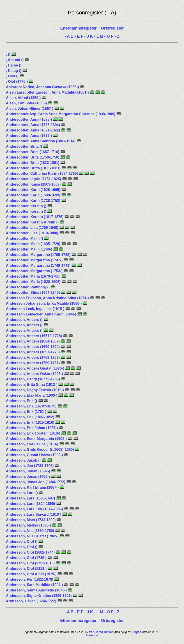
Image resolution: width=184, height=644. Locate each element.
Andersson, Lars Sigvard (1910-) (34, 514)
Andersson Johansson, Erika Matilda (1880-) (44, 303)
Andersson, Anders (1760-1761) (33, 363)
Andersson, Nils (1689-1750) (30, 531)
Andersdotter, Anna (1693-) (29, 119)
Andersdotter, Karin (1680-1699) (33, 195)
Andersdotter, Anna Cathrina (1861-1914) (41, 141)
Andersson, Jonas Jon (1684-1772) (36, 482)
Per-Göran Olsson (101, 632)
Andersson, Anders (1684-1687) (33, 341)
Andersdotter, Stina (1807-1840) (33, 293)
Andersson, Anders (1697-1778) (33, 352)
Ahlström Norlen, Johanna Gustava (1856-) (43, 87)
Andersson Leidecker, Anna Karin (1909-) (41, 314)
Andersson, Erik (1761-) (26, 412)
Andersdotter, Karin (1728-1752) (33, 201)
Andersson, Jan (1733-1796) (30, 466)
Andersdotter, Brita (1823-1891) (33, 163)
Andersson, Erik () (22, 401)
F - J (85, 36)
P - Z (115, 36)
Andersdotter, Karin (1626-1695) (33, 190)
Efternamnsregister (79, 28)
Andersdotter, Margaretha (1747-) (35, 260)
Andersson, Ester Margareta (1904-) (37, 439)
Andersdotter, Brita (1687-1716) (33, 152)
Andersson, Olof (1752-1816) (31, 563)
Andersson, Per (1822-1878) (30, 579)
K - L (94, 36)
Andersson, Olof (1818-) (27, 569)
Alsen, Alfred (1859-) (24, 98)
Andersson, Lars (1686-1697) (31, 498)
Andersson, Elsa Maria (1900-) (32, 395)
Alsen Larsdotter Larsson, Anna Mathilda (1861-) (48, 92)
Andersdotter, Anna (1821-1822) (33, 130)
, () (9, 54)
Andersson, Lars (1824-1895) (31, 504)
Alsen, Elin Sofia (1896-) (27, 103)
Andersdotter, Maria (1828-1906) (34, 282)
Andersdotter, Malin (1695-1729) (33, 244)
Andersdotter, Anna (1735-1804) (33, 125)
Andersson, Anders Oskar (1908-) (35, 374)
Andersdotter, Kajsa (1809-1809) (34, 184)
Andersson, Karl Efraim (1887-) (33, 487)
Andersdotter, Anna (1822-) (29, 136)
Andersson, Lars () (22, 493)
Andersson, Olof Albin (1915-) (32, 574)
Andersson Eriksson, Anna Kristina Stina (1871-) (48, 298)
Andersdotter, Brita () (24, 146)
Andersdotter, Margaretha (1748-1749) (39, 266)
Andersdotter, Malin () (25, 238)
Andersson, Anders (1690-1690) (33, 347)
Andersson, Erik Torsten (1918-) (33, 433)
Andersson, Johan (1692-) (28, 471)
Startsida (92, 635)
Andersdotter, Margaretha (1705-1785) (39, 255)
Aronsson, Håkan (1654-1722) (32, 601)
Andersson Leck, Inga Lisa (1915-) (36, 309)
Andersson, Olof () (22, 542)
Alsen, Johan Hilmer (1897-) (30, 109)
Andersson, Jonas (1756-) (28, 477)
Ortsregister (112, 28)
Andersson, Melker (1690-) (29, 525)
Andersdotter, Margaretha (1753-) (35, 271)
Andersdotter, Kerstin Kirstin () (33, 222)
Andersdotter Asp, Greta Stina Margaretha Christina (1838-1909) (61, 114)
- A (67, 36)
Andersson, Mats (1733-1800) (31, 520)
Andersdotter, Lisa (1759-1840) (33, 228)
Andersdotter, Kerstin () (26, 206)
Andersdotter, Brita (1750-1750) (33, 157)
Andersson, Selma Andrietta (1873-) (37, 590)
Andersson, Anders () (25, 320)
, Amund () (15, 60)
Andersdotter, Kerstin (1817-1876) (35, 217)
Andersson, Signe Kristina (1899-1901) (39, 596)
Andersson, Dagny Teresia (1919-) (35, 390)
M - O (105, 36)
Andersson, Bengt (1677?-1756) (33, 379)
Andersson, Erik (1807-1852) (31, 417)
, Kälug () (14, 71)
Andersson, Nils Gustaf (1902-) (33, 536)
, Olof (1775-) (17, 82)
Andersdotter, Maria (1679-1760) (34, 276)
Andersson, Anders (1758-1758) (33, 358)
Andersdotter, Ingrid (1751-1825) (34, 179)
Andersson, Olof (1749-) (27, 558)
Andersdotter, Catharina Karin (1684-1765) (42, 174)
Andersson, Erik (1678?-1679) (32, 406)
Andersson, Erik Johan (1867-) (32, 428)
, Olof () (13, 76)
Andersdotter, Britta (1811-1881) (34, 168)
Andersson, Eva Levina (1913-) (33, 444)
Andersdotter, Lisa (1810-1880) (33, 233)
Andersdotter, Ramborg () (28, 287)
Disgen (136, 632)
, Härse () (14, 65)
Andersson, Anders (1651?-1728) (34, 336)
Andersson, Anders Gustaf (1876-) (36, 368)
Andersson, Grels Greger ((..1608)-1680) (40, 450)
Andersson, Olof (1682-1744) (31, 552)
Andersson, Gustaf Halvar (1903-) (35, 455)
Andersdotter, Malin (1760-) (30, 249)
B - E (75, 36)
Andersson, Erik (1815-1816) (31, 422)
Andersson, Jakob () (24, 460)
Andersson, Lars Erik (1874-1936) (35, 509)
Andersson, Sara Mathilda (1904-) (35, 585)
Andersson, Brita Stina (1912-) (32, 385)
